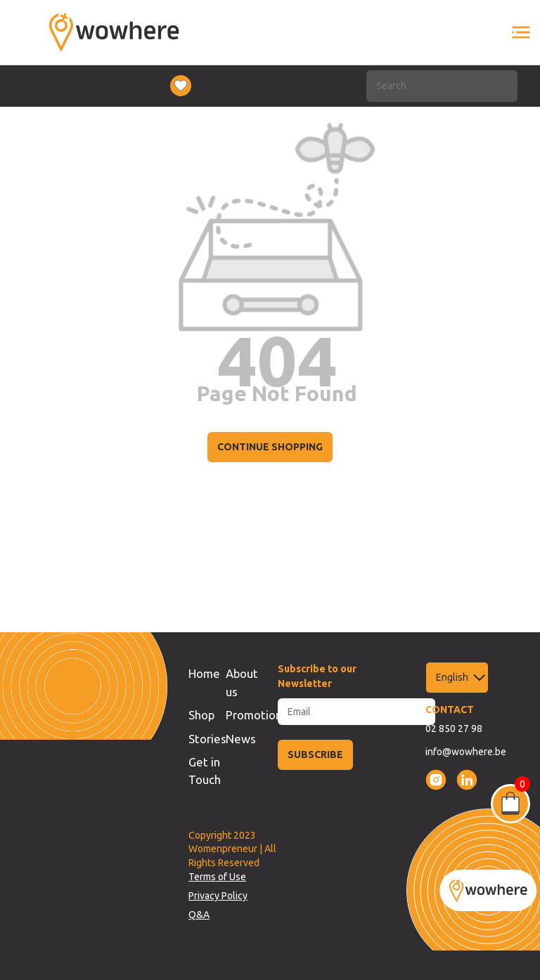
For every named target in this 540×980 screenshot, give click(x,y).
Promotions (257, 715)
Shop (201, 715)
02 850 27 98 (454, 729)
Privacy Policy (218, 896)
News (241, 739)
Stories (207, 739)
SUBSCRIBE (315, 754)
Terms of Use (217, 877)
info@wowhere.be (466, 752)
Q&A (199, 915)
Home (204, 673)
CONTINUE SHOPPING (270, 447)
